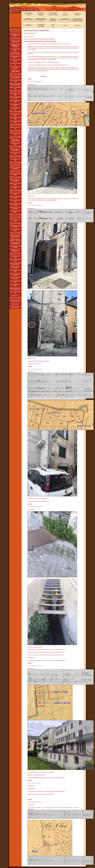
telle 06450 (18, 177)
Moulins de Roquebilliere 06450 (15, 260)
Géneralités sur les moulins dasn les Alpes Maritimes (15, 35)
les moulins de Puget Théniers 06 (15, 42)
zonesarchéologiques (29, 25)
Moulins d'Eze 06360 (15, 165)
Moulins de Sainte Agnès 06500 (15, 271)
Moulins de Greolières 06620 (15, 194)
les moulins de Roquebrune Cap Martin (15, 53)
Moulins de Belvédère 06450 (15, 101)
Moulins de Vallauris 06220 (15, 285)
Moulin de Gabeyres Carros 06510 (15, 150)
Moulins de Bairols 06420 (15, 91)
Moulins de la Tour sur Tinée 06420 (15, 208)
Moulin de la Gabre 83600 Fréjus (15, 81)
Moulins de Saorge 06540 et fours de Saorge (15, 264)
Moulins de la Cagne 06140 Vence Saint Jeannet (15, 289)
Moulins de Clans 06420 (15, 131)
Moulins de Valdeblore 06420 (15, 282)
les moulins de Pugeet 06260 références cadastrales (15, 46)
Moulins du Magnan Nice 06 (15, 292)
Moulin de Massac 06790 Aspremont (15, 226)
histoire (65, 25)
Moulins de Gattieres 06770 (15, 153)
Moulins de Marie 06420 (15, 223)
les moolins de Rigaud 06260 (15, 50)
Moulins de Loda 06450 (15, 217)
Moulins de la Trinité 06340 (15, 212)
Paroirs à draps (15, 304)
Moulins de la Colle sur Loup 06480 (15, 180)
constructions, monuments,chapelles (41, 14)
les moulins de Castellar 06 (15, 64)
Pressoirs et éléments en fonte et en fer (15, 307)
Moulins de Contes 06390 (15, 137)
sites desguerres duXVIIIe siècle (53, 20)
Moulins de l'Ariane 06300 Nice (15, 88)
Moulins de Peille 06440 (15, 233)
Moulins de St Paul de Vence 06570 (15, 267)
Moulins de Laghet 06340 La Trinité (15, 197)
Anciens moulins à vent (15, 31)
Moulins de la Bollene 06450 (15, 115)
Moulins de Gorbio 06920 (15, 191)
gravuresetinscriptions (65, 14)
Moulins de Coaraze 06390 (15, 163)
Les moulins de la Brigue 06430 (15, 122)
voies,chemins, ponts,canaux (77, 14)
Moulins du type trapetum (15, 298)
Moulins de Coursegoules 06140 (15, 184)
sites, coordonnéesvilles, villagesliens (28, 14)
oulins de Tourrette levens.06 (16, 278)
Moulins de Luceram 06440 (15, 220)
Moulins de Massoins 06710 (15, 230)
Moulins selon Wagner (15, 254)
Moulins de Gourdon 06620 (15, 188)
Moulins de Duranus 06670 (15, 144)
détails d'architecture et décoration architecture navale (53, 14)
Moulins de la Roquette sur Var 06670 (15, 205)
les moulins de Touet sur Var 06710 (15, 57)
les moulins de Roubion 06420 (15, 60)
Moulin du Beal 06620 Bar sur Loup (15, 98)
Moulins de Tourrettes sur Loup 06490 (15, 275)
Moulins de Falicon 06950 (15, 147)
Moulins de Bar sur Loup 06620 (15, 94)
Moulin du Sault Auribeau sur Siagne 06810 (15, 77)
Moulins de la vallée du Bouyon (15, 257)
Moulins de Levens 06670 (15, 215)
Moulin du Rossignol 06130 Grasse (15, 250)
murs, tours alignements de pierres (65, 19)
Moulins (77, 25)
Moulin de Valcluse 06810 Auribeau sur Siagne (15, 85)
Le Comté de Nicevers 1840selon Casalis (41, 25)
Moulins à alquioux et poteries (15, 68)
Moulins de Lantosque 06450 (15, 160)
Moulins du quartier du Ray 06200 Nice (15, 243)
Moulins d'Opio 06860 (15, 171)
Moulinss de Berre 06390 (15, 74)
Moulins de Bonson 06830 (15, 112)
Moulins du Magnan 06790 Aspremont (15, 247)
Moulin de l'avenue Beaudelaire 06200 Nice (15, 240)
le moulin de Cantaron (15, 38)
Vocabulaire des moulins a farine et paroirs (15, 301)
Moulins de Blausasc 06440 (15, 109)
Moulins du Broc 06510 (15, 125)
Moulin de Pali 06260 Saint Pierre (15, 174)
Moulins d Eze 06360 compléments (15, 168)
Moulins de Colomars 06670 (15, 134)
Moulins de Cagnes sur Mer (15, 128)
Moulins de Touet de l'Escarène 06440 (15, 236)
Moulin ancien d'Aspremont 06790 (15, 71)
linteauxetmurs (53, 25)
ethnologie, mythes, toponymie (28, 19)
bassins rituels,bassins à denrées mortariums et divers (77, 20)
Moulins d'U (13, 177)
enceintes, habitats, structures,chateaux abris (41, 20)
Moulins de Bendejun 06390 (15, 105)
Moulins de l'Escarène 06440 (15, 201)
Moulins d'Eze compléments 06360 (15, 140)
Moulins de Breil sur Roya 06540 (15, 118)
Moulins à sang (15, 295)
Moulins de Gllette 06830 (15, 157)
